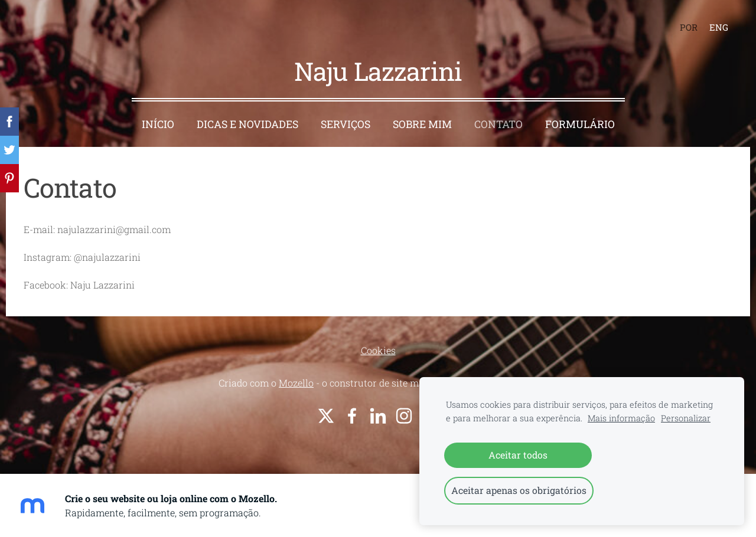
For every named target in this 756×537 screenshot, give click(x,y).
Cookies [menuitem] (378, 350)
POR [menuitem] (689, 27)
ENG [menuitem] (719, 27)
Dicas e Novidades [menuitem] (247, 124)
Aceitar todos (518, 455)
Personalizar (686, 418)
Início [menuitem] (158, 124)
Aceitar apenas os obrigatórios (519, 490)
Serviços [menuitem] (346, 124)
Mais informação (621, 418)
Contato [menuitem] (498, 124)
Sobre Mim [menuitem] (422, 124)
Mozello (296, 383)
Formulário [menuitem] (580, 124)
